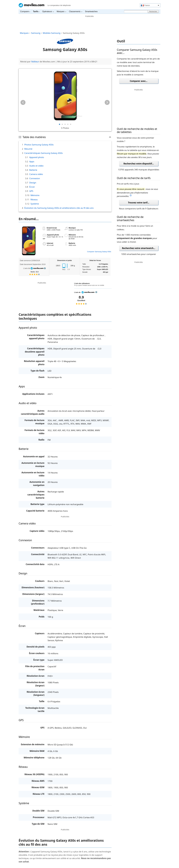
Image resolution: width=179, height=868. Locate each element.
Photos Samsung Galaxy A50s (39, 145)
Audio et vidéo (36, 166)
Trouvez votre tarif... (139, 203)
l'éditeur (35, 62)
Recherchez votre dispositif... (139, 164)
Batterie (33, 170)
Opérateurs (48, 11)
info (45, 268)
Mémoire (35, 195)
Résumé (28, 149)
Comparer (25, 11)
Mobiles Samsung (52, 33)
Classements (76, 11)
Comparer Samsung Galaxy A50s (99, 252)
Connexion (34, 178)
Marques (61, 11)
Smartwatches (91, 11)
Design (33, 183)
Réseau (34, 199)
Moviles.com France (31, 5)
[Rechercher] (136, 11)
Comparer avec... (139, 81)
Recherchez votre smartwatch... (139, 248)
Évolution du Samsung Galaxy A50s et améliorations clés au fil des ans (59, 208)
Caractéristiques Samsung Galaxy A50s (44, 153)
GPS (31, 191)
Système (35, 204)
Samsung (36, 33)
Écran (32, 187)
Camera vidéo (36, 174)
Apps (32, 161)
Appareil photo (37, 157)
